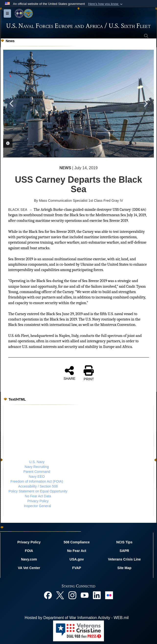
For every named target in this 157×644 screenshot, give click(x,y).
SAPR (124, 551)
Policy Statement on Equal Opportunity (38, 491)
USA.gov (77, 559)
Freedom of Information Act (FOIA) (37, 481)
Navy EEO (37, 477)
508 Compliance (77, 542)
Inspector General (38, 506)
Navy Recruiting (37, 467)
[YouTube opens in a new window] (85, 595)
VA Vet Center (29, 568)
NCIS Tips (124, 542)
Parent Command (37, 472)
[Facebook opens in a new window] (48, 595)
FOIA (29, 551)
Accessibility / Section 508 (38, 486)
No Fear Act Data (38, 496)
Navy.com (29, 559)
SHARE (69, 373)
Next (145, 104)
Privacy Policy (38, 501)
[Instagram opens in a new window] (72, 595)
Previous (12, 104)
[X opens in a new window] (60, 595)
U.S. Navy (37, 462)
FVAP (77, 568)
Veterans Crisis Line (124, 559)
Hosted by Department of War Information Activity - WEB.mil (77, 618)
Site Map (124, 568)
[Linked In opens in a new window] (97, 595)
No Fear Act (77, 551)
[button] (106, 4)
